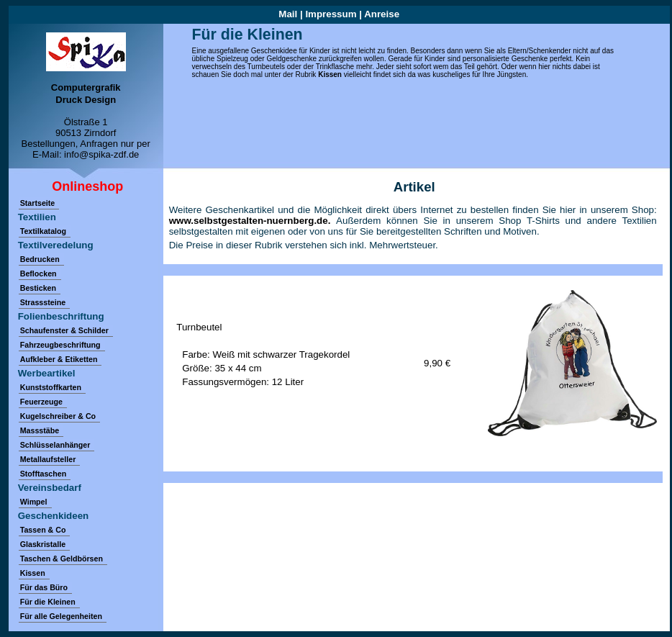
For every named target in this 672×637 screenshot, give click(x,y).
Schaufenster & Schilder (64, 330)
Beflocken (38, 274)
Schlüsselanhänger (55, 445)
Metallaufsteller (48, 459)
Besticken (38, 288)
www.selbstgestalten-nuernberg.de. (253, 221)
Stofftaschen (44, 474)
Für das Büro (44, 587)
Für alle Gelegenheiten (61, 616)
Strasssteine (43, 302)
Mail (288, 14)
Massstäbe (40, 430)
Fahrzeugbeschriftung (60, 345)
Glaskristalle (43, 544)
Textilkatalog (43, 231)
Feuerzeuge (41, 402)
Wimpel (34, 502)
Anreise (382, 14)
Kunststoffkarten (51, 387)
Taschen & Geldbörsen (62, 559)
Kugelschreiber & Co (58, 416)
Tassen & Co (43, 530)
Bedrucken (40, 259)
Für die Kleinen (48, 602)
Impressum (331, 14)
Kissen (330, 74)
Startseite (38, 203)
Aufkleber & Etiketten (59, 359)
